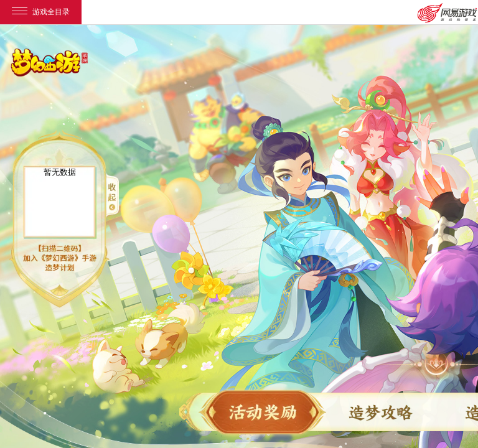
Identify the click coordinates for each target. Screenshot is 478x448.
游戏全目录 (41, 12)
